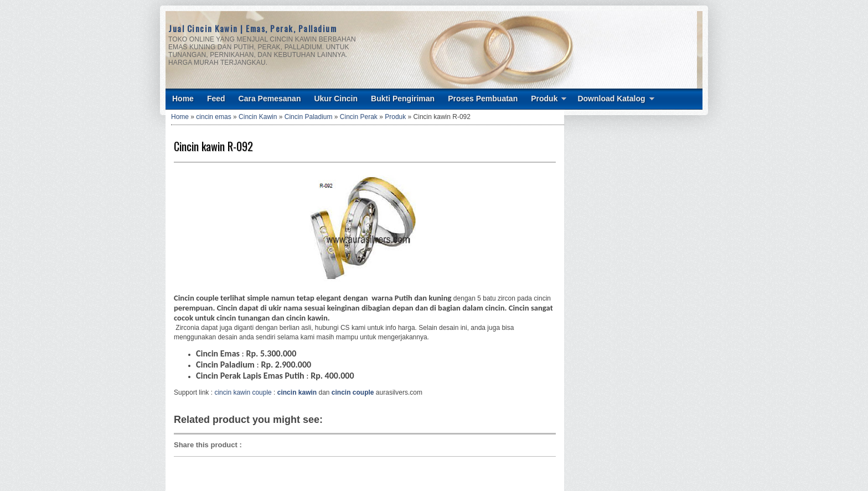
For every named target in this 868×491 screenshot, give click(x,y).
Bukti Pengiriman (403, 99)
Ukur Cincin (336, 99)
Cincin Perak (359, 117)
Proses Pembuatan (483, 99)
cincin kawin (297, 392)
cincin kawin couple (243, 392)
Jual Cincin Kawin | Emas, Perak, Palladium (252, 28)
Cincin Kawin (258, 117)
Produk (544, 99)
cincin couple (353, 392)
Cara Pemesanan (270, 99)
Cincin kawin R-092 (213, 146)
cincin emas (213, 117)
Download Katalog (611, 99)
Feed (216, 99)
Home (183, 99)
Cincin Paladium (309, 117)
